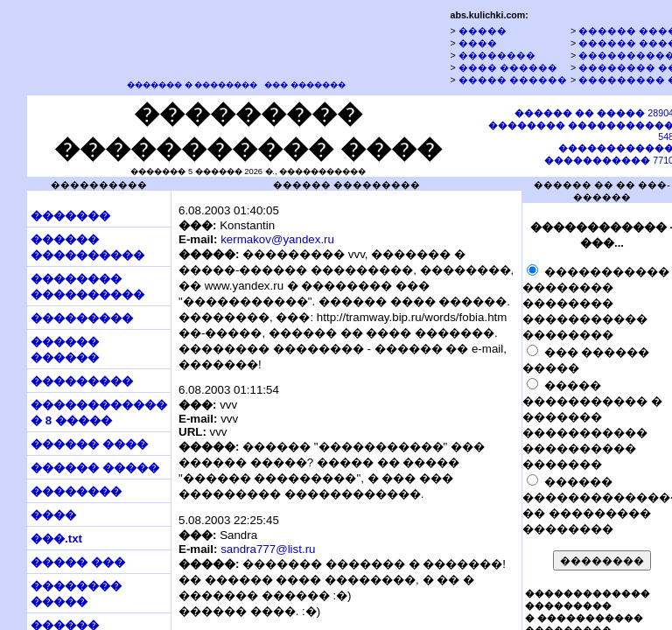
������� (70, 216)
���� (478, 43)
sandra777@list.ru (268, 549)
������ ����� (95, 468)
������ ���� (89, 444)
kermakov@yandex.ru (277, 239)
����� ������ (513, 80)
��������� (82, 318)
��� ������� (305, 85)
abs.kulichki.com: (489, 15)
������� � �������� (192, 85)
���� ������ (508, 67)
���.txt (56, 539)
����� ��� (78, 562)
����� (483, 31)
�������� (497, 55)
